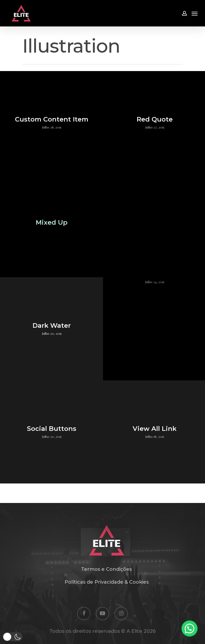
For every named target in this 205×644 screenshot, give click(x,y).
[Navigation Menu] (195, 13)
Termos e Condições (107, 569)
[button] (13, 637)
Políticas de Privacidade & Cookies (107, 582)
